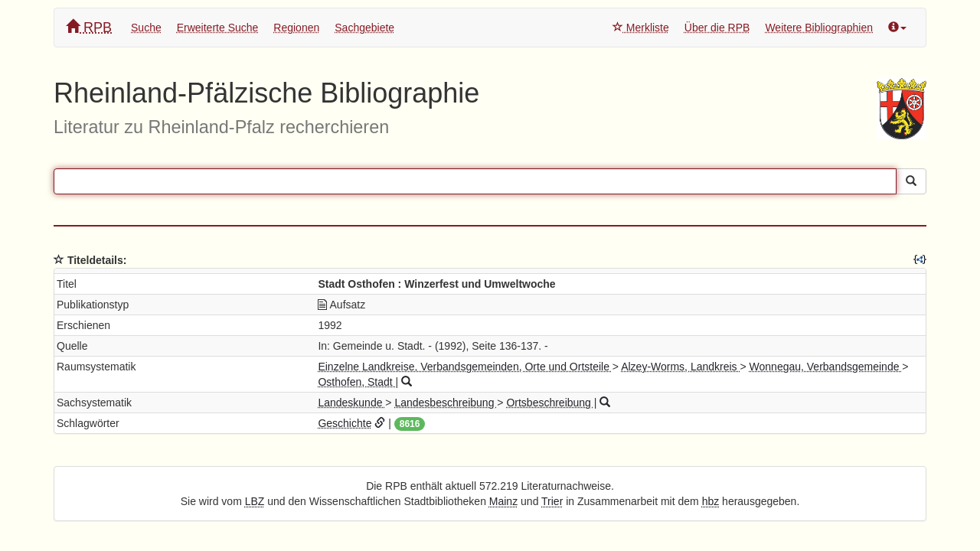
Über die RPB (717, 28)
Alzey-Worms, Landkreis (680, 367)
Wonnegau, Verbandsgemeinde (826, 367)
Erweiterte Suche (218, 28)
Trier (552, 501)
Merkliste (641, 28)
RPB (89, 27)
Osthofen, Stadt (356, 382)
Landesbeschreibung (446, 403)
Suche (146, 28)
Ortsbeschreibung (550, 403)
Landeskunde (351, 403)
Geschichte (345, 423)
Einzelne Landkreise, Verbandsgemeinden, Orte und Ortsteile (465, 367)
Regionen (296, 28)
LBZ (255, 501)
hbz (711, 501)
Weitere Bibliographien (819, 28)
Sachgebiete (364, 28)
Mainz (503, 501)
